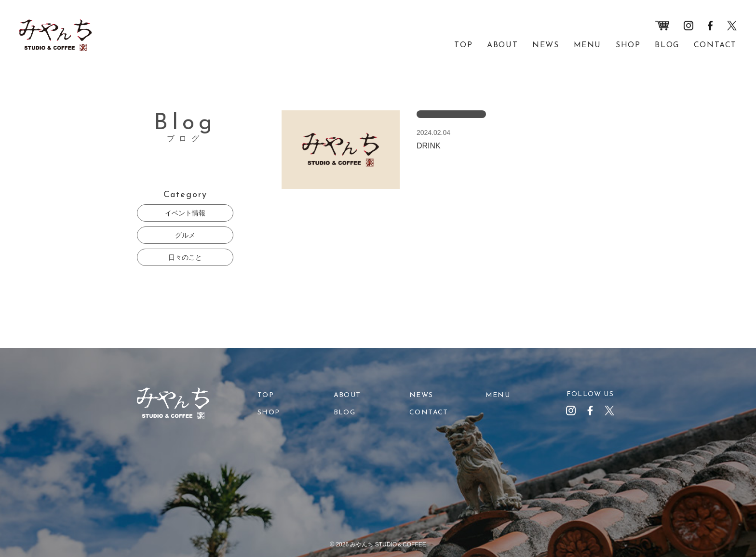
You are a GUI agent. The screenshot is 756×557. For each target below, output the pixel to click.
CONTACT (715, 45)
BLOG (667, 45)
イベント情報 (185, 213)
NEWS (546, 45)
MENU (587, 45)
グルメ (185, 235)
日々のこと (185, 257)
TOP (463, 45)
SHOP (628, 45)
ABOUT (502, 45)
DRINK (429, 146)
